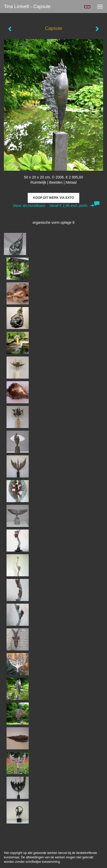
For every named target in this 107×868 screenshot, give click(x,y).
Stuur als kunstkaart (53, 206)
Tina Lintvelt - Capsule (27, 7)
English (87, 7)
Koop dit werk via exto (53, 198)
